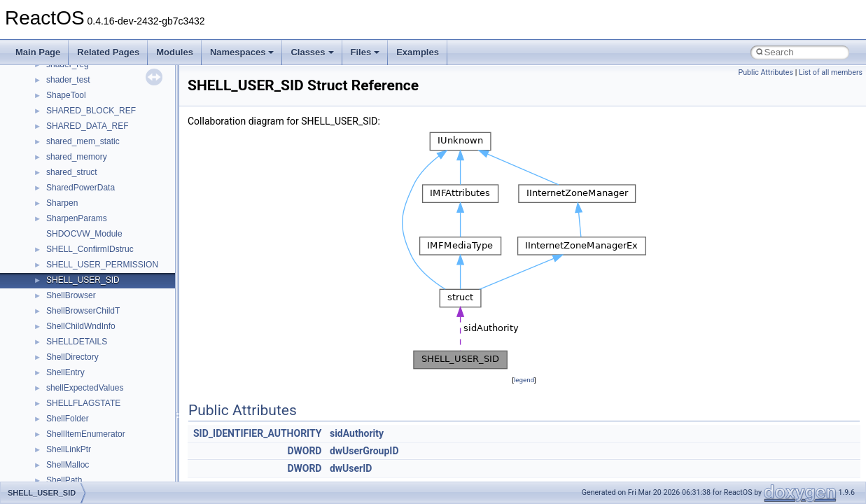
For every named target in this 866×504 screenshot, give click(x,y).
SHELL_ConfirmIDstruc (90, 249)
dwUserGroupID (364, 451)
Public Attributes (766, 72)
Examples (418, 52)
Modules (175, 52)
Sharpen (62, 203)
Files (365, 52)
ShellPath (64, 480)
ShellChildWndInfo (81, 326)
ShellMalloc (68, 465)
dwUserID (351, 468)
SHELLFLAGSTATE (83, 403)
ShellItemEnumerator (86, 434)
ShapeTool (66, 95)
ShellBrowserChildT (83, 311)
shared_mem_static (83, 141)
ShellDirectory (72, 357)
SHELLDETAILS (77, 342)
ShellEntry (65, 372)
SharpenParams (77, 218)
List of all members (831, 72)
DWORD (304, 451)
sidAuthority (357, 433)
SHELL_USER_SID (83, 280)
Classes (312, 52)
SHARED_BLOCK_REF (91, 111)
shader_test (68, 80)
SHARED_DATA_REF (88, 126)
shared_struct (72, 172)
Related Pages (108, 52)
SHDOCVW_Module (84, 234)
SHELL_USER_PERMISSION (102, 265)
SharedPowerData (81, 188)
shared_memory (77, 157)
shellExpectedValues (85, 388)
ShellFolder (68, 419)
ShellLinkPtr (69, 449)
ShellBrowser (71, 295)
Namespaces (242, 52)
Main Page (38, 52)
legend (524, 380)
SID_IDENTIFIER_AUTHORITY (257, 433)
